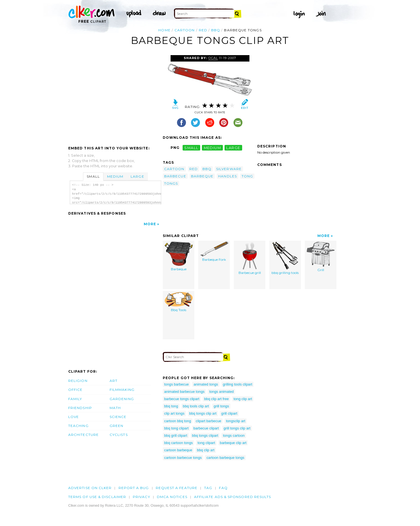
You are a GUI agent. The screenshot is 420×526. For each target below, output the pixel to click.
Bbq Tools (179, 302)
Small (93, 176)
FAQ (223, 488)
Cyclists (119, 435)
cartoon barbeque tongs (225, 458)
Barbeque (179, 257)
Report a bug (134, 488)
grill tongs (221, 406)
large (233, 148)
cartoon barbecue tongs (183, 458)
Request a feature (177, 488)
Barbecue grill (250, 258)
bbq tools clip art (196, 406)
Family (75, 399)
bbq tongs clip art (203, 413)
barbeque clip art (233, 443)
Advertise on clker (90, 488)
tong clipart (206, 443)
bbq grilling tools (285, 258)
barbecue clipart (206, 428)
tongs (171, 183)
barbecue (175, 176)
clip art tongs (174, 413)
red (203, 30)
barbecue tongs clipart (182, 399)
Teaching (78, 426)
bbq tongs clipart (205, 435)
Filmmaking (122, 390)
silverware (229, 169)
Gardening (122, 399)
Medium (115, 176)
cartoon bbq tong (178, 421)
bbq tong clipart (176, 428)
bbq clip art (206, 450)
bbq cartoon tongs (178, 443)
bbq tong (171, 406)
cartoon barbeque (178, 450)
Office (75, 390)
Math (115, 408)
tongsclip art (236, 421)
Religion (78, 381)
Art (114, 381)
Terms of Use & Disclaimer (97, 497)
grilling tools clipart (238, 384)
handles (227, 176)
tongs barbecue (176, 384)
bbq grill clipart (176, 435)
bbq (216, 30)
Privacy (141, 497)
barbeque (202, 176)
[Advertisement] (115, 97)
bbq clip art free (216, 399)
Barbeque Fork (214, 252)
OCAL (213, 58)
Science (118, 417)
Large (137, 176)
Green (116, 426)
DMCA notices (172, 497)
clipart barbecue (208, 421)
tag (208, 488)
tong (247, 176)
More (150, 224)
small (191, 148)
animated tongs (206, 384)
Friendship (80, 408)
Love (74, 417)
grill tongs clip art (237, 428)
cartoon (185, 30)
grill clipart (229, 413)
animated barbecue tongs (184, 392)
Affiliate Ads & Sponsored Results (233, 497)
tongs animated (221, 392)
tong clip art (243, 399)
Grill (321, 257)
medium (213, 148)
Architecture (83, 435)
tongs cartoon (234, 435)
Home (164, 30)
